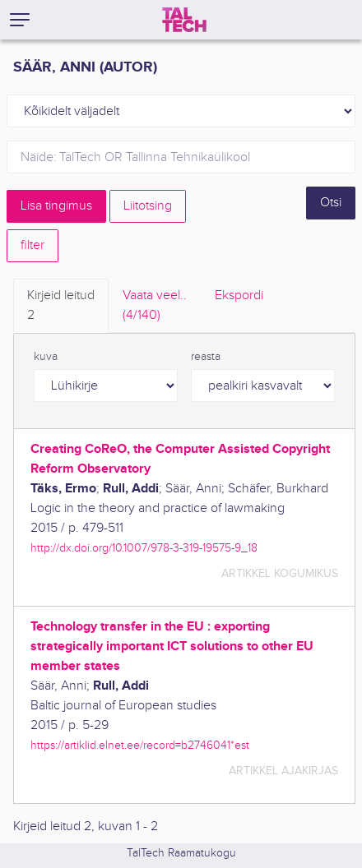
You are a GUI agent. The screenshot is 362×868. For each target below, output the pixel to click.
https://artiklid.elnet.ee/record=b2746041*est (140, 745)
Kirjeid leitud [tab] (61, 307)
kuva (46, 357)
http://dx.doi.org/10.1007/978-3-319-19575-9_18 (144, 548)
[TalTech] (184, 20)
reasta (206, 357)
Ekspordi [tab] (239, 295)
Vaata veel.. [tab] (155, 307)
